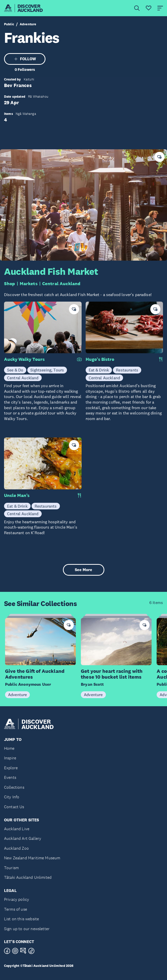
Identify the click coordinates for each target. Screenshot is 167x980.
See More (84, 570)
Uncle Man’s (17, 495)
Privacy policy (17, 899)
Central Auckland (61, 284)
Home (9, 748)
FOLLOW (25, 59)
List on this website (21, 919)
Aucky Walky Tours (24, 359)
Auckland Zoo (16, 848)
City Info (12, 797)
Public (9, 24)
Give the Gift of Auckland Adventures (35, 674)
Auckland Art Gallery (23, 838)
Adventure (28, 24)
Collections (14, 787)
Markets (29, 284)
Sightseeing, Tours (47, 370)
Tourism (11, 868)
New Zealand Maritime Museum (32, 858)
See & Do (15, 370)
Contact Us (14, 807)
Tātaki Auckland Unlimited (28, 877)
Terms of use (16, 909)
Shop (10, 284)
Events (10, 777)
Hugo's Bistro (100, 359)
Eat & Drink (99, 370)
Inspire (10, 758)
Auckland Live (17, 829)
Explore (11, 768)
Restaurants (127, 370)
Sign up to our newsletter (27, 929)
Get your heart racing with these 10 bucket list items (112, 674)
